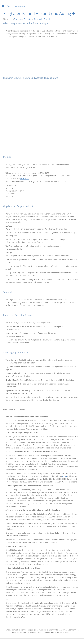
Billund (47, 19)
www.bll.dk (25, 179)
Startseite (18, 19)
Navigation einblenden (16, 6)
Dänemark (38, 19)
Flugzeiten (28, 19)
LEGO (64, 476)
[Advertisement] (42, 60)
